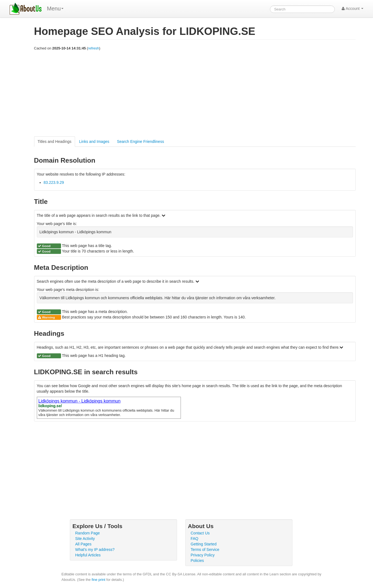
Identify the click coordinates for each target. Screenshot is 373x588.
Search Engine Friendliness (140, 142)
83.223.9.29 (54, 182)
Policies (197, 561)
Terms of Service (205, 550)
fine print (98, 580)
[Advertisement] (195, 94)
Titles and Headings (55, 142)
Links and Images (94, 142)
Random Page (88, 533)
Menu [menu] (55, 9)
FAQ (195, 539)
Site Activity (85, 539)
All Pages (83, 544)
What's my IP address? (95, 550)
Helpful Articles (88, 555)
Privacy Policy (203, 555)
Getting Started (204, 544)
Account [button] (353, 9)
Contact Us (200, 533)
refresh (93, 48)
